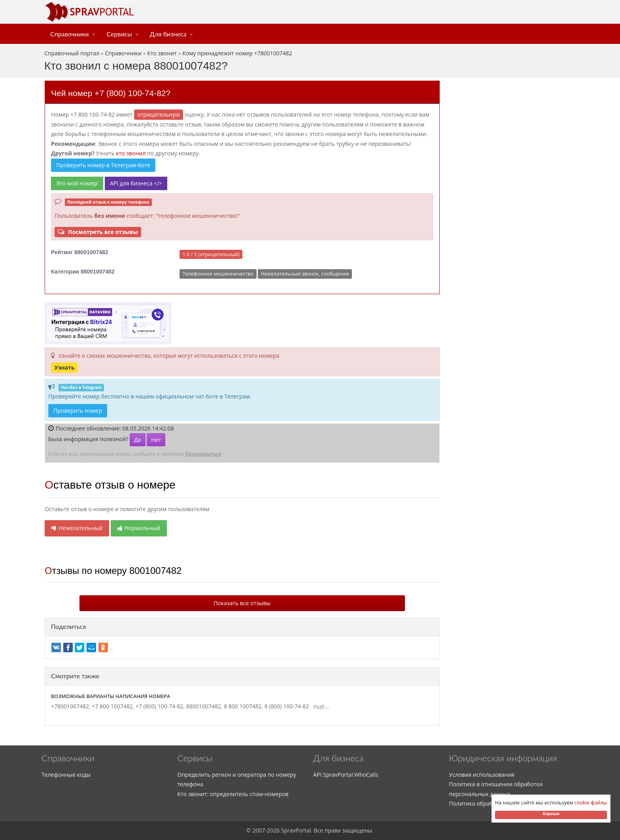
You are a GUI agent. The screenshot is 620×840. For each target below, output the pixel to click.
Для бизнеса (168, 34)
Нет (156, 440)
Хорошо (551, 814)
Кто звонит (162, 53)
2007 (259, 830)
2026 (273, 830)
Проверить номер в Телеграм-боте (103, 165)
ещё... (320, 706)
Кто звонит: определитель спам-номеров (233, 794)
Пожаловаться (203, 454)
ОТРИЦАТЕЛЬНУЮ (159, 114)
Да (137, 440)
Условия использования (482, 775)
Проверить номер (78, 411)
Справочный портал (72, 53)
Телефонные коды (66, 775)
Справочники (70, 34)
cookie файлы (591, 803)
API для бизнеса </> (136, 183)
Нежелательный (77, 528)
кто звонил (131, 153)
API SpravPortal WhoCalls (346, 775)
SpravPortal (296, 830)
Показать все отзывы (242, 603)
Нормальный (139, 528)
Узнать (64, 367)
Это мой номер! (77, 183)
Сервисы (119, 34)
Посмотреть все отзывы (98, 232)
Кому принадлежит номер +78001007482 (237, 53)
